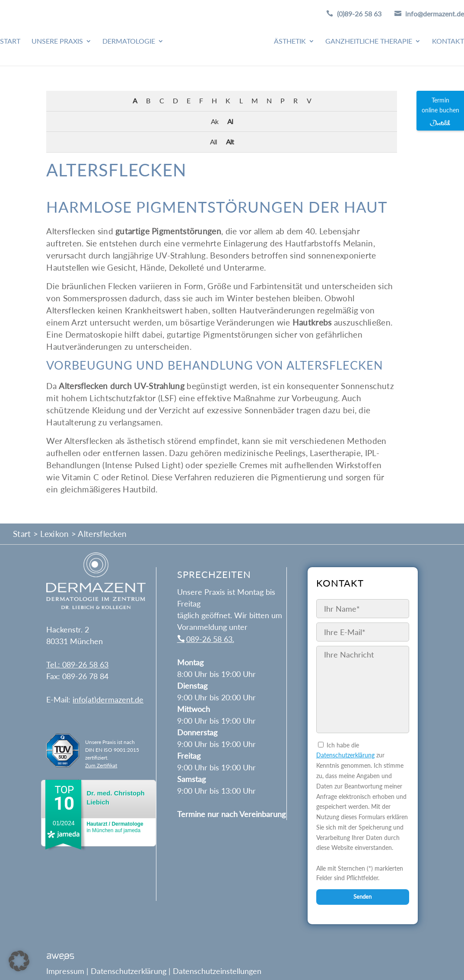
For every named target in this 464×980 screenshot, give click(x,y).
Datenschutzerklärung (345, 755)
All (213, 142)
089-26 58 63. (210, 639)
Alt (230, 142)
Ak (215, 121)
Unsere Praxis (57, 41)
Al (230, 121)
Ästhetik (290, 41)
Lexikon (54, 534)
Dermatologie (129, 41)
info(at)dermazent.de (108, 699)
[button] (19, 961)
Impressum (65, 971)
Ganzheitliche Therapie (369, 41)
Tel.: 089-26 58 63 (77, 664)
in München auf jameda (115, 827)
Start (10, 41)
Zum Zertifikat (101, 765)
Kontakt (448, 41)
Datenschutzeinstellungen (217, 971)
